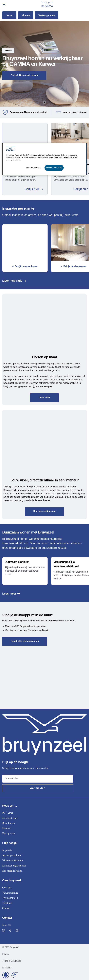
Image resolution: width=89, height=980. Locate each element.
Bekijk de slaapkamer (74, 266)
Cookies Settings (33, 167)
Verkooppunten (47, 15)
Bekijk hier (34, 189)
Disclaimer (7, 968)
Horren (9, 15)
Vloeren (26, 15)
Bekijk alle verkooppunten (25, 641)
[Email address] (38, 779)
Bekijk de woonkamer (25, 266)
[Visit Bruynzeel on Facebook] (10, 930)
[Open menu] (4, 5)
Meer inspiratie (14, 281)
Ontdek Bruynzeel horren (24, 75)
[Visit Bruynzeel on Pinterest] (3, 930)
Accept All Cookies (54, 168)
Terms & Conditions (11, 961)
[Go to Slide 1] (44, 102)
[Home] (47, 5)
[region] (45, 159)
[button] (44, 64)
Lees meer (44, 397)
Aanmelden (38, 788)
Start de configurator (44, 511)
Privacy (6, 954)
